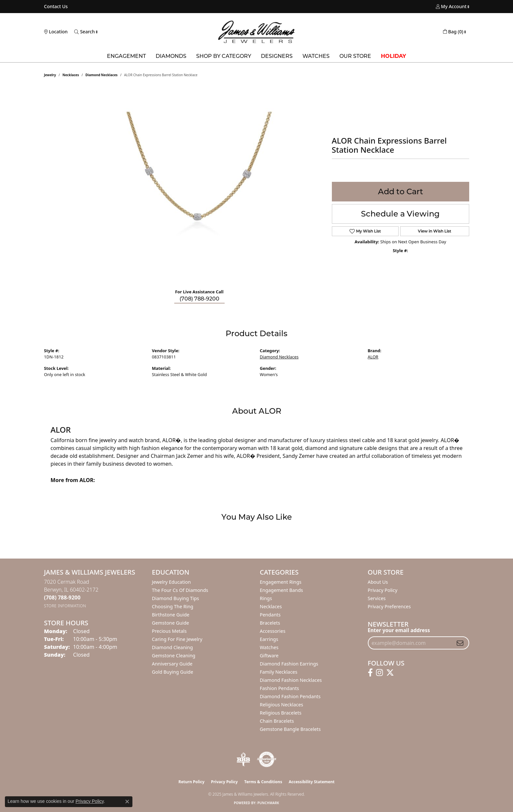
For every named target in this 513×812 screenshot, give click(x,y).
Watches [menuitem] (269, 647)
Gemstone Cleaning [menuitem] (174, 656)
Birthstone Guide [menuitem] (171, 615)
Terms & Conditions (263, 782)
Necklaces (71, 75)
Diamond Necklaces (101, 75)
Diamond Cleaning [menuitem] (172, 647)
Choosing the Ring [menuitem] (173, 606)
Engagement (126, 56)
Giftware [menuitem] (269, 656)
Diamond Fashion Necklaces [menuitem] (291, 680)
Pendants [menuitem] (270, 615)
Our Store (355, 56)
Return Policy (192, 782)
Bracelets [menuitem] (270, 623)
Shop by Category (224, 56)
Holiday (393, 56)
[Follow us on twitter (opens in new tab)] (390, 673)
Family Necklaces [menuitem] (279, 672)
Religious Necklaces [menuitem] (282, 705)
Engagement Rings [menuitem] (281, 582)
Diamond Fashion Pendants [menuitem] (290, 696)
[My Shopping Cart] (453, 32)
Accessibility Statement (312, 782)
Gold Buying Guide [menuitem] (173, 672)
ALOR (373, 357)
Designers (277, 56)
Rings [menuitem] (266, 598)
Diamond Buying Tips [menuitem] (176, 598)
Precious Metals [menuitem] (169, 631)
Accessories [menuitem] (273, 631)
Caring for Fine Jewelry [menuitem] (177, 639)
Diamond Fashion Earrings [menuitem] (289, 664)
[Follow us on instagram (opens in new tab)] (379, 673)
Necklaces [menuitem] (271, 606)
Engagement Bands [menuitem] (282, 590)
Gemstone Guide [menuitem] (171, 623)
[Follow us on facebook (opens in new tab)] (370, 673)
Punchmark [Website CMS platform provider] (268, 803)
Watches (316, 56)
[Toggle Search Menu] (85, 32)
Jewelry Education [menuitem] (171, 582)
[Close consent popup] (127, 802)
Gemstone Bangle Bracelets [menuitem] (290, 729)
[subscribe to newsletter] (460, 643)
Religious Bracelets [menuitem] (281, 713)
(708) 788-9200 (199, 299)
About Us (378, 582)
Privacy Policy (383, 590)
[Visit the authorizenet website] (267, 759)
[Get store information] (65, 606)
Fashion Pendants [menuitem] (280, 688)
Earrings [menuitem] (269, 639)
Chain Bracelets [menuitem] (277, 721)
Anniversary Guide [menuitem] (172, 664)
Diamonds (171, 56)
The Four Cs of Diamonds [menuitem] (180, 590)
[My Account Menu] (451, 7)
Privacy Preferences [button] (389, 606)
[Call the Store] (62, 597)
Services (377, 598)
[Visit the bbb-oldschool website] (243, 759)
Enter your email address (399, 630)
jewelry (50, 75)
